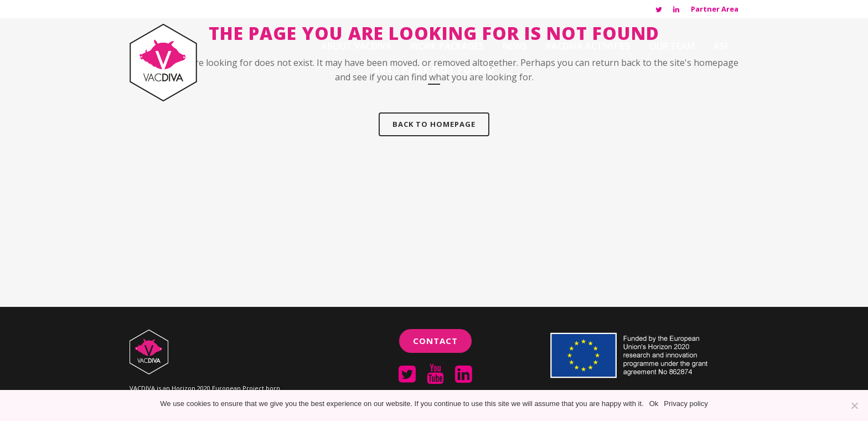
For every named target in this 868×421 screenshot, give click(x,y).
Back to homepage (434, 124)
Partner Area (715, 9)
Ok (654, 404)
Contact (435, 341)
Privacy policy (686, 404)
